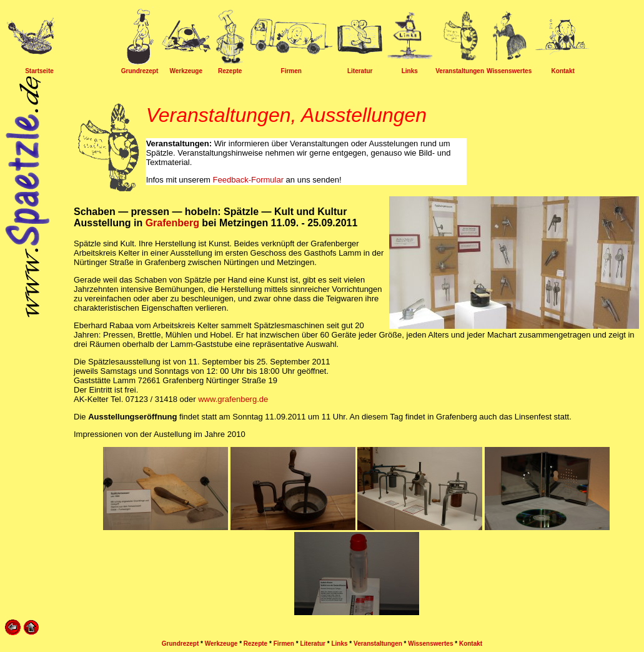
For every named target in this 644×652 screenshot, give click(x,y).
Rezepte (230, 71)
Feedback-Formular (248, 180)
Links (410, 71)
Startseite (39, 71)
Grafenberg (172, 223)
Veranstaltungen (460, 71)
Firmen (291, 71)
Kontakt (563, 71)
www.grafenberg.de (233, 399)
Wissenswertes (509, 71)
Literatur (360, 71)
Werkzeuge (186, 71)
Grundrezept (140, 71)
